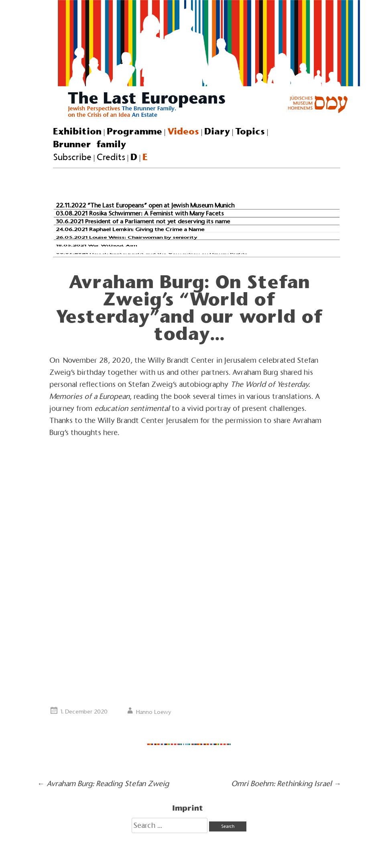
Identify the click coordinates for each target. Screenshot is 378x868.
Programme (134, 131)
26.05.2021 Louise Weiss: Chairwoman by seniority (126, 237)
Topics (250, 131)
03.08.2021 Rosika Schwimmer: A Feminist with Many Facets (140, 213)
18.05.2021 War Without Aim (96, 245)
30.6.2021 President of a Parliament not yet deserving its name (143, 221)
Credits (111, 157)
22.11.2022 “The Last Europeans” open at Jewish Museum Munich (145, 205)
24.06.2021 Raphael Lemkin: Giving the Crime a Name (130, 229)
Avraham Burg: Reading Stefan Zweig (103, 784)
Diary (217, 131)
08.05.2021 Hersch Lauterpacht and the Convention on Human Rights (152, 254)
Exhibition (77, 131)
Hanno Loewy (154, 712)
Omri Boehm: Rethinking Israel (286, 784)
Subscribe (72, 157)
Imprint (188, 808)
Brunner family (89, 144)
